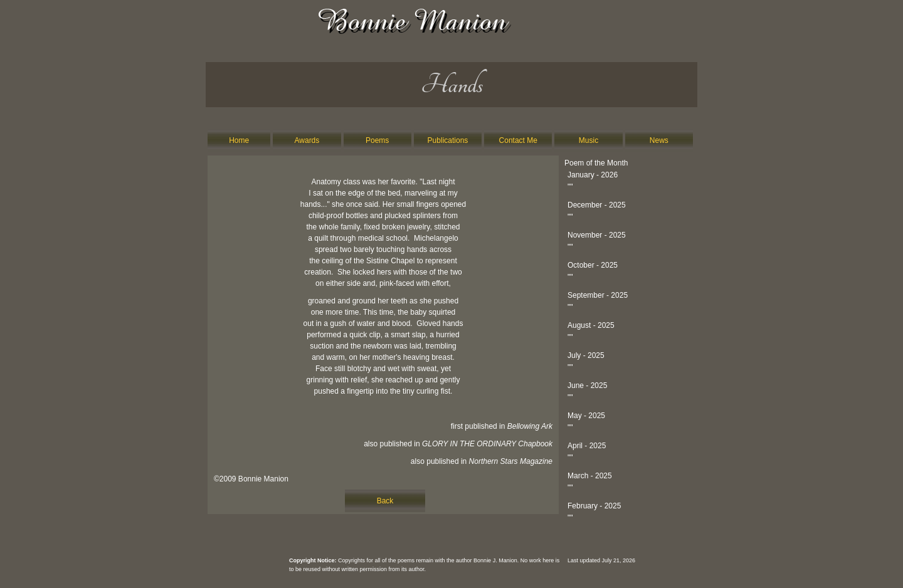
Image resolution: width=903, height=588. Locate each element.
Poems (377, 140)
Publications (448, 140)
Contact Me (518, 140)
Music (589, 140)
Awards (307, 140)
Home (239, 140)
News (659, 140)
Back (385, 501)
